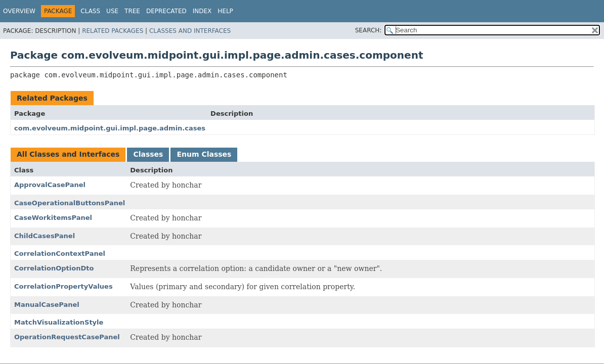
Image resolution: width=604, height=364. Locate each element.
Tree (132, 11)
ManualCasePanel (47, 305)
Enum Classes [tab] (204, 154)
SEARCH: (369, 30)
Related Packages (113, 31)
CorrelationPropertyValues (63, 286)
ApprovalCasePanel (50, 185)
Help (225, 11)
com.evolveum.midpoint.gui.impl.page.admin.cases (110, 128)
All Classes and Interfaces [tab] (68, 154)
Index (202, 11)
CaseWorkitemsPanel (53, 218)
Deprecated (166, 11)
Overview (19, 11)
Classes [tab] (148, 154)
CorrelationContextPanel (60, 254)
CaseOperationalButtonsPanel (70, 203)
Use (112, 11)
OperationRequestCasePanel (67, 337)
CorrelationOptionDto (54, 268)
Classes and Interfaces (190, 31)
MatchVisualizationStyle (59, 322)
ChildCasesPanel (45, 236)
